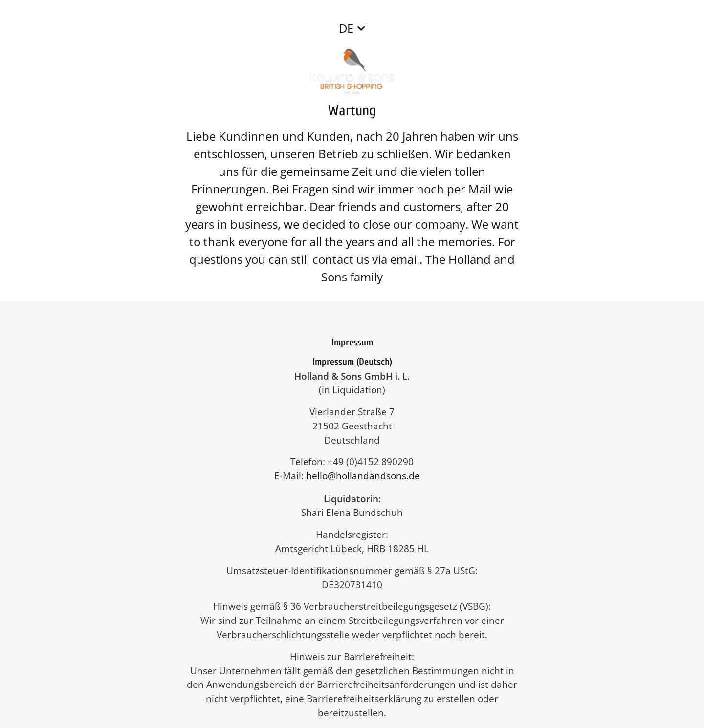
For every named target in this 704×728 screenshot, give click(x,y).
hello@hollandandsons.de (368, 476)
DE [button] (346, 28)
